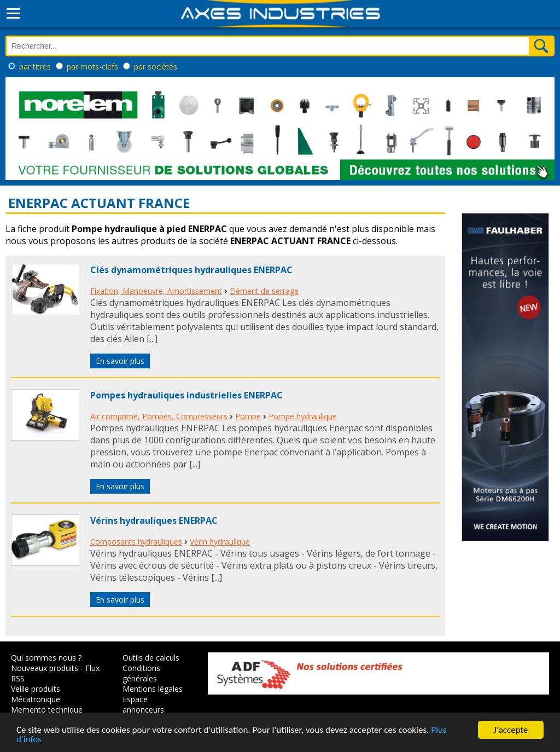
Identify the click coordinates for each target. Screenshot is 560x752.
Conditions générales (141, 673)
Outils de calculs (151, 658)
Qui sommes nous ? (46, 658)
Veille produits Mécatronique (36, 694)
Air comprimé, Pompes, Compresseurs (159, 416)
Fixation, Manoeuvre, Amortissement (156, 291)
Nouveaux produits (45, 668)
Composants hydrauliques (136, 542)
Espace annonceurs (143, 704)
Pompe (248, 416)
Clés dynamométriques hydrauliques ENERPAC (191, 270)
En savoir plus (120, 361)
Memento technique (47, 710)
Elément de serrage (264, 291)
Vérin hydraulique (220, 542)
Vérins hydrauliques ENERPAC (154, 520)
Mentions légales (153, 689)
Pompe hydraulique (303, 416)
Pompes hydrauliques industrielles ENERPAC (186, 395)
